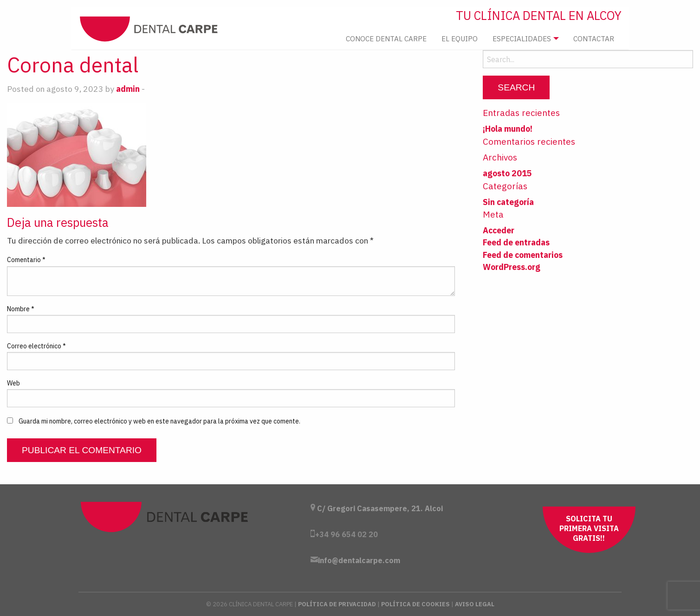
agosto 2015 (507, 173)
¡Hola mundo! (508, 129)
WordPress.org (512, 267)
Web (13, 383)
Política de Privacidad (337, 604)
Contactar (594, 38)
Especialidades (522, 38)
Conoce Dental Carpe (386, 38)
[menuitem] (386, 39)
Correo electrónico (36, 346)
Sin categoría (508, 202)
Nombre (21, 309)
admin (128, 89)
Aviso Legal (475, 604)
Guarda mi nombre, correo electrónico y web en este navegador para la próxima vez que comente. (159, 421)
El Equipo (460, 38)
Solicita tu (589, 528)
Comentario (26, 260)
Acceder (499, 230)
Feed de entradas (516, 242)
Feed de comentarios (523, 255)
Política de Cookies (415, 604)
